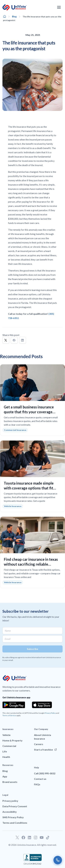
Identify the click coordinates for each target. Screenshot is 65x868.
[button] (6, 340)
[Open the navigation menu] (59, 7)
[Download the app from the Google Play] (14, 705)
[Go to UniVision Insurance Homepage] (15, 7)
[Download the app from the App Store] (42, 705)
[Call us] (58, 860)
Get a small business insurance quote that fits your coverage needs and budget (29, 412)
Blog (14, 17)
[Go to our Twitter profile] (17, 838)
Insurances (8, 729)
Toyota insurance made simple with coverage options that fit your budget (29, 488)
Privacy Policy (50, 713)
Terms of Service (9, 715)
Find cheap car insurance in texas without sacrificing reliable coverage (31, 564)
